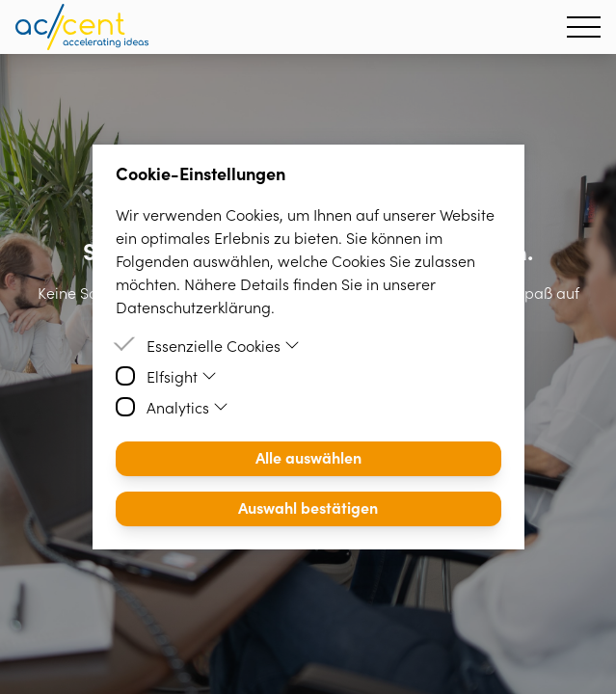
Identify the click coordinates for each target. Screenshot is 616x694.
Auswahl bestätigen (308, 507)
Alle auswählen (308, 457)
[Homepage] (82, 27)
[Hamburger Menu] (584, 27)
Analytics (188, 407)
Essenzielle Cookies (224, 345)
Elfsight (182, 376)
